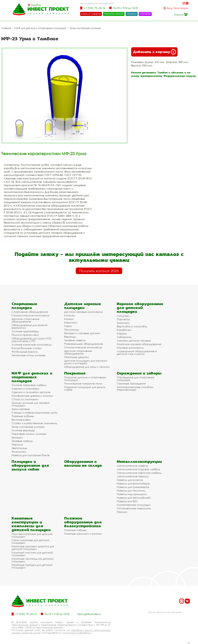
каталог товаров (91, 14)
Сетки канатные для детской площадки (30, 541)
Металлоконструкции (139, 461)
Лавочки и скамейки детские (31, 392)
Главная (6, 28)
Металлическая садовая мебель (138, 469)
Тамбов (36, 5)
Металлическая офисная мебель (139, 473)
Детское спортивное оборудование (25, 320)
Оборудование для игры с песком (87, 367)
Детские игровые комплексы (83, 312)
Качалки (70, 315)
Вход (170, 8)
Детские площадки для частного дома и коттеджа (86, 362)
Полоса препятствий (25, 335)
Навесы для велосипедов (133, 483)
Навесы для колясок (130, 480)
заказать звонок (114, 14)
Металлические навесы (132, 466)
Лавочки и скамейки (25, 389)
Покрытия (75, 373)
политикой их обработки (77, 633)
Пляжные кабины (23, 416)
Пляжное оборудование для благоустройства (83, 522)
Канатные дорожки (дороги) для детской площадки (33, 548)
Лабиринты (124, 337)
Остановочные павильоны (134, 508)
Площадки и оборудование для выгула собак (30, 465)
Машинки (123, 316)
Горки (68, 326)
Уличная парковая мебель (29, 385)
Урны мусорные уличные (85, 28)
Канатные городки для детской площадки (32, 566)
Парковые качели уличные (29, 434)
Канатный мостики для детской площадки (32, 554)
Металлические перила (132, 476)
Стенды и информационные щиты (34, 413)
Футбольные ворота (25, 352)
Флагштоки (19, 452)
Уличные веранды (23, 430)
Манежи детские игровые (134, 341)
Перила (122, 512)
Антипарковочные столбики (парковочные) (135, 388)
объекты (132, 14)
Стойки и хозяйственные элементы (34, 423)
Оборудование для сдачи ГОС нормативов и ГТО (32, 340)
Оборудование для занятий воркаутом (29, 326)
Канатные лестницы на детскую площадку (33, 560)
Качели (69, 319)
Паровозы (123, 319)
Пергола (17, 444)
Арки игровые (21, 409)
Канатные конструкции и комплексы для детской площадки (31, 524)
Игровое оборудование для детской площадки (140, 308)
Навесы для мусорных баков (31, 455)
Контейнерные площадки (134, 505)
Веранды (70, 337)
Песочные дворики (77, 357)
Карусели (71, 322)
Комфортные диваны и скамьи (32, 396)
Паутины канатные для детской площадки (32, 535)
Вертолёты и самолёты (132, 326)
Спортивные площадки (24, 306)
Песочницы (72, 330)
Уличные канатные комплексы (32, 345)
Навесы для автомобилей (134, 498)
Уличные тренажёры (25, 331)
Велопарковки (21, 420)
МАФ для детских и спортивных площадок (40, 28)
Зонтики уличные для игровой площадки (31, 404)
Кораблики (124, 330)
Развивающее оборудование (84, 344)
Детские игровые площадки (83, 306)
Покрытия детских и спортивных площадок (85, 379)
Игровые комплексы (130, 348)
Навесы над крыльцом (132, 494)
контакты (145, 14)
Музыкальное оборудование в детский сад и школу (137, 353)
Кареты (122, 333)
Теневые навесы (75, 340)
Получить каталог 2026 (99, 271)
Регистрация (181, 8)
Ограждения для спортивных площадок (136, 379)
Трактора (123, 323)
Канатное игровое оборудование (139, 344)
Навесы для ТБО (127, 501)
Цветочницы (19, 448)
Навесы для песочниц (131, 491)
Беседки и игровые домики (82, 333)
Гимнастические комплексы (30, 315)
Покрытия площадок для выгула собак (85, 388)
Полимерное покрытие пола (83, 383)
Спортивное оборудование (30, 312)
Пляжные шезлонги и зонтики (83, 534)
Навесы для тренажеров (133, 487)
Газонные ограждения (131, 383)
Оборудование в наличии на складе (83, 463)
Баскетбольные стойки (27, 348)
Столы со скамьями (25, 399)
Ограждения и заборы (139, 373)
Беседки (17, 437)
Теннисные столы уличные (28, 355)
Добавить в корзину (154, 52)
